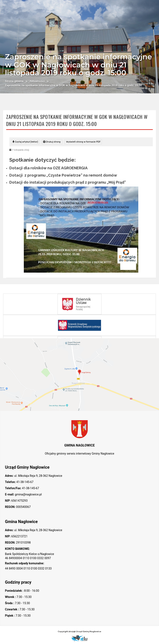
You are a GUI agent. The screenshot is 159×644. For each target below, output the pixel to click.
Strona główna (14, 81)
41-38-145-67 (25, 482)
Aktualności (37, 81)
